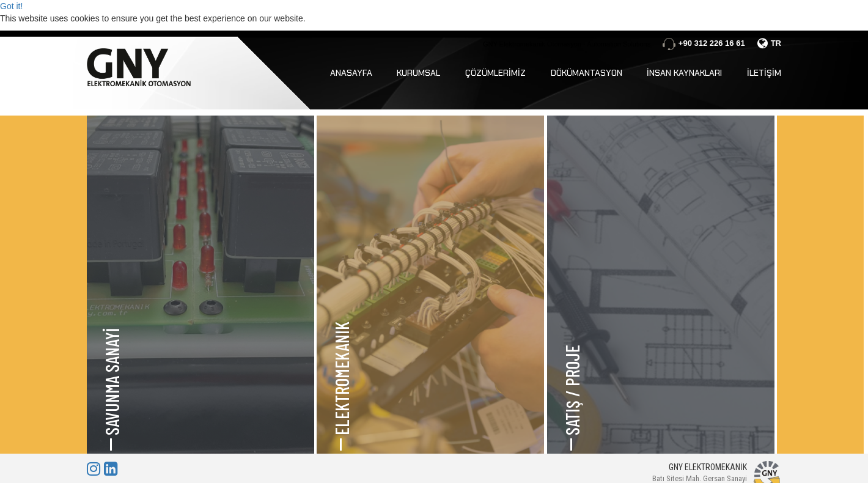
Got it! (11, 6)
